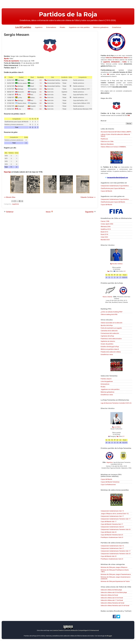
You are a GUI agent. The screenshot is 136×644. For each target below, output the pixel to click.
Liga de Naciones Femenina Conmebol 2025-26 (116, 403)
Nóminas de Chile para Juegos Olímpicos (114, 567)
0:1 (41, 95)
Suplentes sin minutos (108, 341)
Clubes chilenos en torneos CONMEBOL (113, 147)
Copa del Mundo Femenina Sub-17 (112, 524)
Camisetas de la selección (109, 331)
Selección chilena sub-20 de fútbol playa (114, 592)
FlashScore (104, 139)
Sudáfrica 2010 (106, 229)
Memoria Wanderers (107, 144)
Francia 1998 (105, 221)
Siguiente (90, 212)
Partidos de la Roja (68, 14)
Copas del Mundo (106, 191)
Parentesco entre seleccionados (111, 339)
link (108, 74)
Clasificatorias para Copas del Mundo (113, 188)
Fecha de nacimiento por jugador (111, 328)
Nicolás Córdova (117, 264)
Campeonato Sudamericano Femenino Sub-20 (116, 529)
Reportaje (7, 172)
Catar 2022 (104, 237)
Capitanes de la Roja (107, 336)
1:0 (41, 100)
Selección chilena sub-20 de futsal (112, 598)
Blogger (109, 636)
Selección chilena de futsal (109, 595)
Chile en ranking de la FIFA (109, 314)
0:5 (41, 80)
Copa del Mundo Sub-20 (109, 532)
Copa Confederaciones (108, 484)
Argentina (110, 462)
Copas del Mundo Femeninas (110, 482)
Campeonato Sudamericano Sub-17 (112, 516)
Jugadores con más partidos (79, 27)
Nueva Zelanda (107, 297)
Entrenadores (51, 27)
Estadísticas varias (107, 354)
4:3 (41, 97)
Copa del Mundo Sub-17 (109, 521)
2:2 (41, 89)
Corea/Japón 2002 (107, 224)
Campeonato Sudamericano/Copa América (115, 186)
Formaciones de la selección (110, 333)
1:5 (41, 86)
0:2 (41, 92)
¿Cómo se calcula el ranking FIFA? (112, 312)
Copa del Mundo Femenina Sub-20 (112, 535)
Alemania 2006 (106, 226)
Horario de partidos (107, 344)
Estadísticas (117, 27)
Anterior (9, 212)
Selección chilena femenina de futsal (112, 603)
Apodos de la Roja (107, 325)
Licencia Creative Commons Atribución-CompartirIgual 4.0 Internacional (76, 630)
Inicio (49, 212)
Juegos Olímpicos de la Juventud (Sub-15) (115, 514)
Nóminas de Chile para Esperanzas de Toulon (115, 581)
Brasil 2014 (104, 232)
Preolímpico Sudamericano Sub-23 (112, 537)
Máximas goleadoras (107, 392)
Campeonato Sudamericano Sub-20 (112, 527)
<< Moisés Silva (10, 197)
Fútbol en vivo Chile (107, 141)
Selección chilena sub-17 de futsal (112, 600)
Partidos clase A (106, 379)
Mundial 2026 (105, 240)
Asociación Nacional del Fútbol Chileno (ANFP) (116, 132)
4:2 (125, 271)
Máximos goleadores (101, 27)
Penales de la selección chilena (111, 352)
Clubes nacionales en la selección (112, 323)
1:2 (41, 83)
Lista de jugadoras (107, 381)
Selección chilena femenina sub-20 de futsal (115, 606)
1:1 (41, 106)
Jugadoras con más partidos (110, 389)
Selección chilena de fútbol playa (111, 590)
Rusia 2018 (104, 234)
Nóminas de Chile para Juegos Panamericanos (116, 574)
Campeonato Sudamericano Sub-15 (112, 511)
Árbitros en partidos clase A (110, 349)
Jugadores (39, 27)
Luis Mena (117, 427)
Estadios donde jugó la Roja (110, 346)
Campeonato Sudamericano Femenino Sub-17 (116, 519)
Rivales (62, 27)
